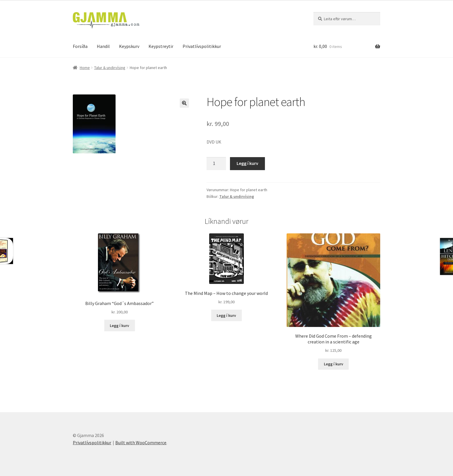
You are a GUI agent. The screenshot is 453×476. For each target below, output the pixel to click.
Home (85, 68)
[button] (184, 103)
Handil (103, 46)
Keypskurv (129, 46)
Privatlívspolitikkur (202, 46)
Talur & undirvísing (110, 68)
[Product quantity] (216, 164)
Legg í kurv (247, 163)
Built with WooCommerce (141, 442)
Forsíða (80, 46)
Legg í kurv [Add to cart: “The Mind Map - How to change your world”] (226, 315)
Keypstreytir (161, 46)
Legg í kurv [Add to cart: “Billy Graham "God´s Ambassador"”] (119, 326)
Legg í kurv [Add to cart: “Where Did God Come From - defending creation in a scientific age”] (334, 364)
